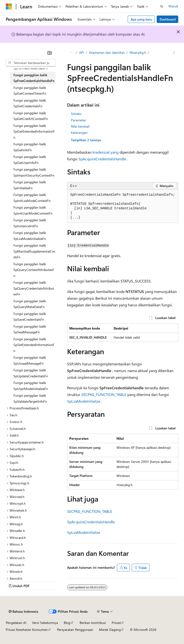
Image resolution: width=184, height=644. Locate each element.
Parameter (78, 120)
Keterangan (79, 133)
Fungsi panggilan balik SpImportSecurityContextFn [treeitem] (34, 172)
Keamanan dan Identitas (107, 52)
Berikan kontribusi (93, 623)
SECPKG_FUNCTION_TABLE (104, 394)
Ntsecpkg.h (138, 52)
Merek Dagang (110, 630)
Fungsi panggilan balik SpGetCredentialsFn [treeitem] (30, 103)
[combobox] (31, 63)
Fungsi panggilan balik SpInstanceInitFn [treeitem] (30, 223)
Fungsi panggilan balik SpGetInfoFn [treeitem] (30, 147)
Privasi (116, 623)
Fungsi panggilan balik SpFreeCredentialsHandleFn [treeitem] (34, 78)
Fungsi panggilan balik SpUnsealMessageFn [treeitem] (30, 360)
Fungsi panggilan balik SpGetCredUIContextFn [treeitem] (31, 116)
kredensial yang (106, 152)
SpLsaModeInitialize (84, 401)
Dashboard (168, 19)
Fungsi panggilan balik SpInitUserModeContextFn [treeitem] (33, 210)
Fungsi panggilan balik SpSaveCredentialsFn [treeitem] (30, 317)
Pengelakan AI (16, 623)
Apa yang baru (141, 19)
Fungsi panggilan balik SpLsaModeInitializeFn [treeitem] (30, 236)
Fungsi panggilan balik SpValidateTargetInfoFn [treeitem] (30, 398)
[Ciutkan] (50, 53)
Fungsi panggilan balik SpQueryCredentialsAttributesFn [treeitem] (34, 288)
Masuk (173, 6)
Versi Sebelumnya (45, 623)
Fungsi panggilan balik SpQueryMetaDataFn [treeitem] (30, 304)
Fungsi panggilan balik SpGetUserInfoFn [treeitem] (30, 160)
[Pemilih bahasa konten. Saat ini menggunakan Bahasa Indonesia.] (23, 612)
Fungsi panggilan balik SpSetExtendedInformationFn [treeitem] (34, 345)
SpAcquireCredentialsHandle (102, 159)
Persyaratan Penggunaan (75, 630)
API (82, 52)
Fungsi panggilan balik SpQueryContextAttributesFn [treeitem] (34, 270)
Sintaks (76, 114)
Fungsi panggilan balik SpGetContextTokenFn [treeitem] (30, 91)
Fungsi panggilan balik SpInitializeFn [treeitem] (30, 185)
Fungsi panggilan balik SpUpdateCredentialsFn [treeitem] (31, 373)
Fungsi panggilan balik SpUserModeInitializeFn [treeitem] (31, 386)
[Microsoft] (9, 6)
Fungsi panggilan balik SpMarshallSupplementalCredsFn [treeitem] (34, 251)
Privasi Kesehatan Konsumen (27, 630)
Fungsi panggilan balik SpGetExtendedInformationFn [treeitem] (34, 131)
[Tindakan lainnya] (174, 53)
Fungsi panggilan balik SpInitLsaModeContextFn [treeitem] (32, 198)
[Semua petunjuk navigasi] (71, 53)
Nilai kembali (80, 126)
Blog (67, 623)
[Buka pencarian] (162, 6)
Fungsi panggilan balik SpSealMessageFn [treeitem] (30, 329)
